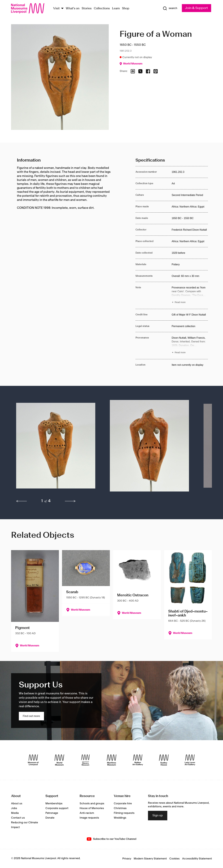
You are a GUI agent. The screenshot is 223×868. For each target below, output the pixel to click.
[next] (70, 501)
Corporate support (57, 808)
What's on (73, 9)
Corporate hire (123, 804)
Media (15, 813)
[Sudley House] (164, 760)
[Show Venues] (62, 9)
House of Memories (92, 808)
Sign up (158, 816)
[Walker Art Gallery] (138, 760)
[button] (57, 447)
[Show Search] (170, 8)
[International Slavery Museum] (85, 760)
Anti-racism (87, 813)
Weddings (120, 818)
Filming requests (124, 813)
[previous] (22, 501)
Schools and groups (92, 804)
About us (17, 804)
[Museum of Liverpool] (33, 760)
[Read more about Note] (190, 295)
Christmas (120, 808)
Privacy (127, 859)
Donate (50, 818)
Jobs (14, 808)
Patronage (52, 813)
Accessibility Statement (197, 859)
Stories (87, 9)
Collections (102, 9)
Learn (116, 9)
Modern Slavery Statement (150, 859)
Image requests (89, 818)
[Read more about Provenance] (190, 346)
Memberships (54, 804)
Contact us (18, 818)
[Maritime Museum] (112, 760)
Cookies (174, 859)
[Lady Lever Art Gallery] (190, 760)
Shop (126, 9)
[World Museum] (59, 760)
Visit (56, 9)
